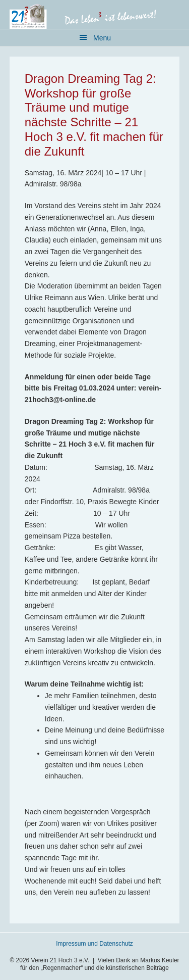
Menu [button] (102, 38)
